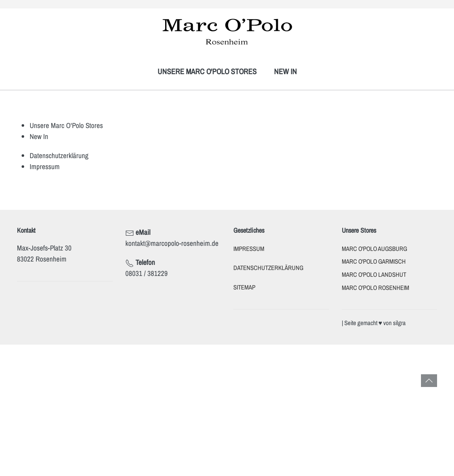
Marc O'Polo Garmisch (374, 262)
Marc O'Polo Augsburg (374, 249)
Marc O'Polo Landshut (374, 275)
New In (285, 71)
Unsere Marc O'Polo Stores (207, 71)
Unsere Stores (359, 230)
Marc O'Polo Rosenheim (375, 288)
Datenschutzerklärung (59, 155)
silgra (399, 323)
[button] (429, 381)
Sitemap (244, 287)
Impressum (45, 166)
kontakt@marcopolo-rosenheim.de (172, 243)
